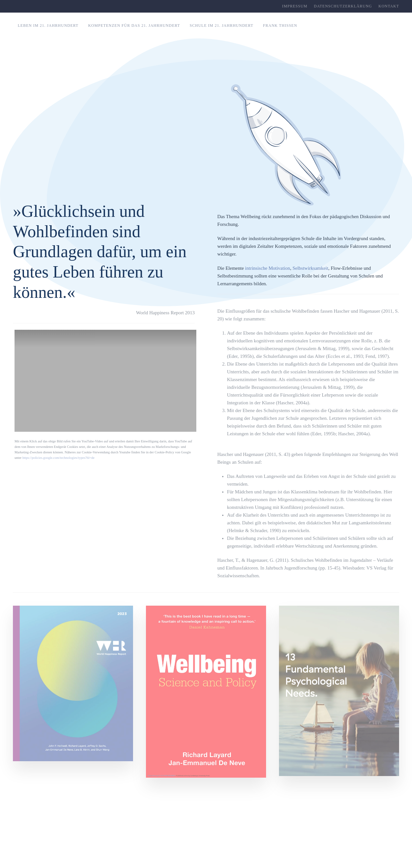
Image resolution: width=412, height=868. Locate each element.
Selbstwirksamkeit (310, 268)
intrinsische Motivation (268, 268)
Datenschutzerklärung (343, 6)
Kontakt (389, 6)
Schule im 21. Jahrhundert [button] (222, 25)
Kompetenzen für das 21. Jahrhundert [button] (134, 25)
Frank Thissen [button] (280, 25)
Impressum (295, 6)
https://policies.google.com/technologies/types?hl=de (58, 458)
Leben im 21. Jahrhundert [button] (48, 25)
